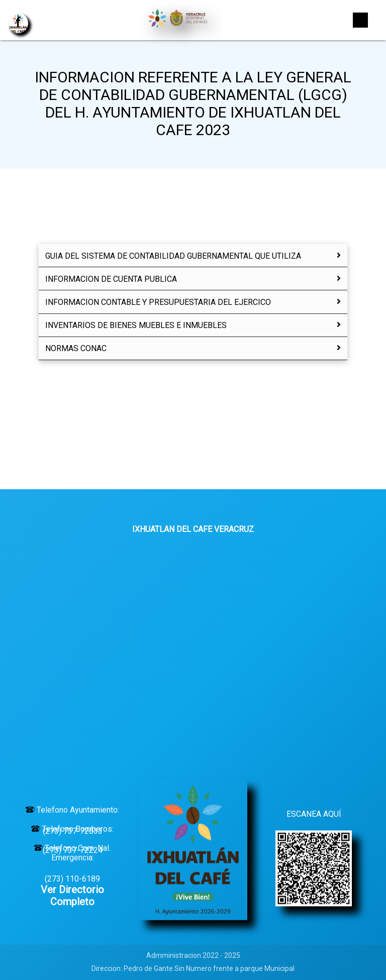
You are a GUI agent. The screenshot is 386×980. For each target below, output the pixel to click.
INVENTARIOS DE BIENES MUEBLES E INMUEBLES (193, 325)
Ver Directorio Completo (72, 896)
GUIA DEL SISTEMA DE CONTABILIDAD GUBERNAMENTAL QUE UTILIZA (193, 256)
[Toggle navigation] (360, 20)
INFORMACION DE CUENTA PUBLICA (193, 279)
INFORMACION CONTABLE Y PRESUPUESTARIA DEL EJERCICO (193, 302)
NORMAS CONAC (193, 348)
